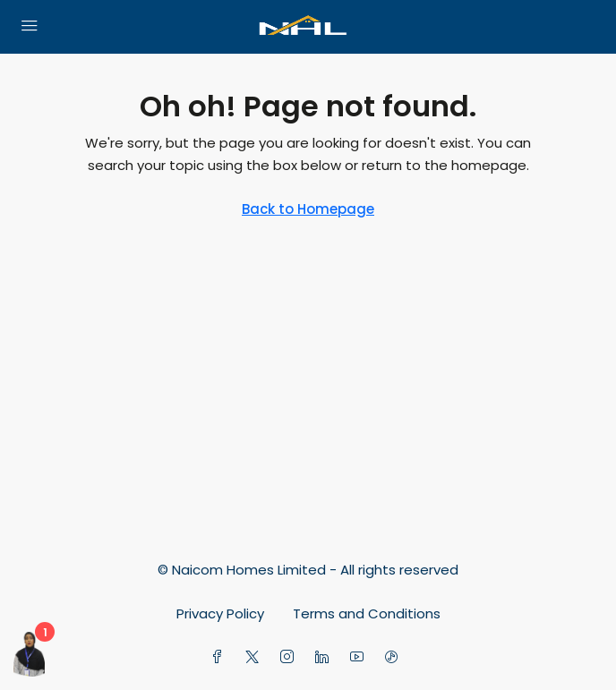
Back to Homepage (308, 209)
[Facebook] (221, 657)
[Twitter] (256, 657)
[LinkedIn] (325, 657)
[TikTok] (395, 657)
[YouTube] (360, 657)
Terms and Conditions (367, 613)
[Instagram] (291, 657)
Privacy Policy (220, 613)
